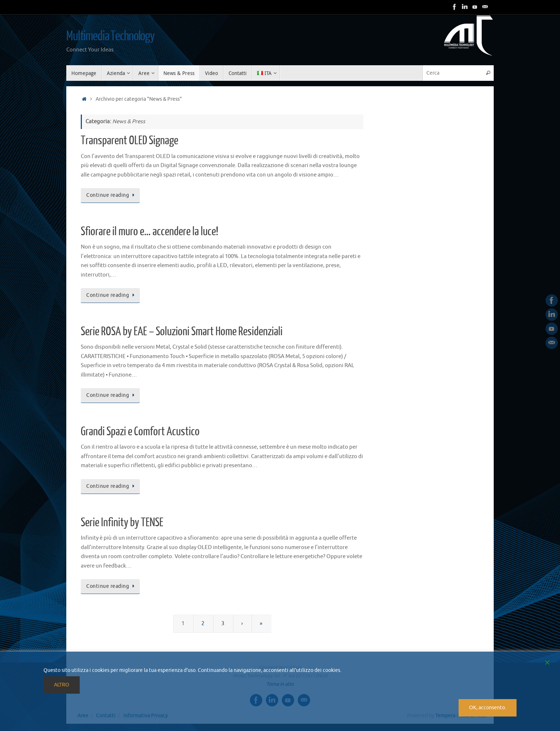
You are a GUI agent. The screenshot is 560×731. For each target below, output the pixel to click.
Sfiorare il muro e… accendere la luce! (150, 232)
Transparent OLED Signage (129, 141)
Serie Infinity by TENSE (122, 523)
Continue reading (112, 195)
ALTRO (62, 685)
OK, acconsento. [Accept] (488, 708)
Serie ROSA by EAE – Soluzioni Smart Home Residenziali (182, 332)
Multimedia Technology (110, 36)
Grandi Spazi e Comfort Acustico (140, 432)
